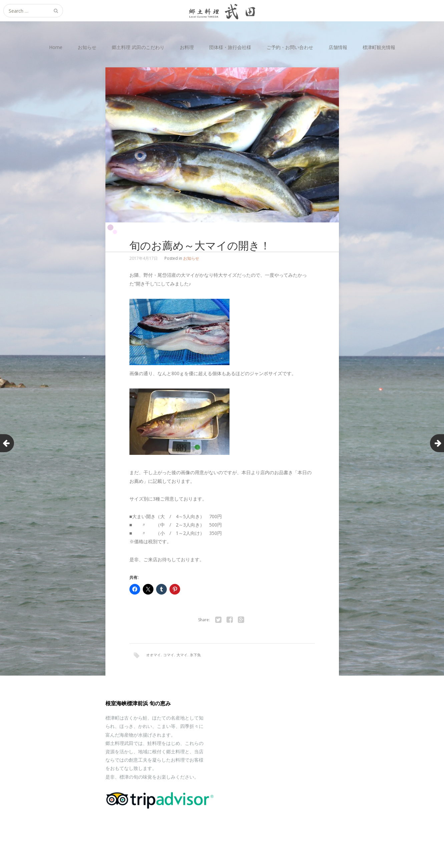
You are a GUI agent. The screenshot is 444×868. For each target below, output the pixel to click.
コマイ (169, 655)
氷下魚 (195, 655)
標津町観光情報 (379, 47)
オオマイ (153, 655)
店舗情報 (338, 47)
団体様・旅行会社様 (230, 47)
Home (56, 47)
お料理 (187, 47)
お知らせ (87, 47)
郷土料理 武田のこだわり (138, 47)
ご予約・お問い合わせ (290, 47)
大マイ (182, 655)
